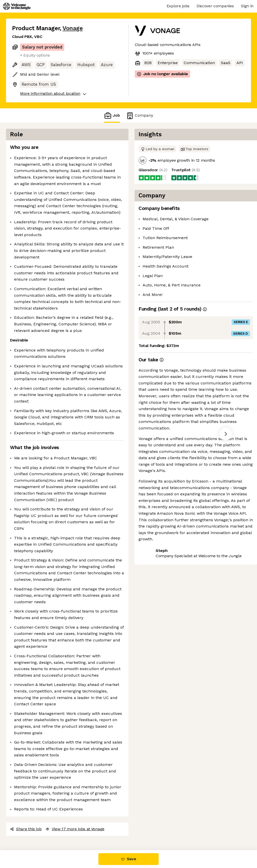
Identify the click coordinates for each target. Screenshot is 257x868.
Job (112, 116)
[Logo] (17, 6)
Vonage (73, 28)
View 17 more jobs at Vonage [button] (75, 829)
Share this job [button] (26, 829)
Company (140, 116)
